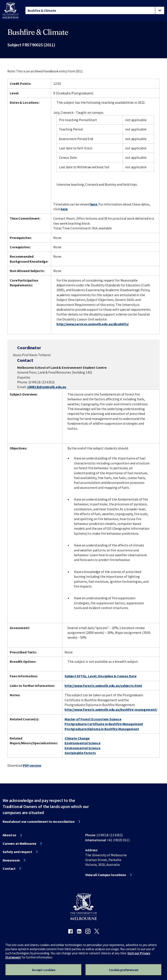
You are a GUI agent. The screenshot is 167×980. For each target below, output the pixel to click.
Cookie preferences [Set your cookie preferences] (124, 970)
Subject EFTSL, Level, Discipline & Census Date (100, 676)
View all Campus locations (106, 875)
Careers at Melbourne (19, 843)
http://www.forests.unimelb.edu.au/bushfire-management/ (111, 710)
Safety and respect (17, 852)
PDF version (32, 765)
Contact (9, 868)
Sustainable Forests (80, 753)
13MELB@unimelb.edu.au (47, 387)
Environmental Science (82, 743)
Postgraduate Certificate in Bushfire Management (104, 724)
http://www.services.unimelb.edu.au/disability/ (93, 324)
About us (9, 835)
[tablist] (95, 10)
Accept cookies (44, 970)
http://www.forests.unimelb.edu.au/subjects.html (103, 686)
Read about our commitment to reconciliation (39, 821)
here (94, 204)
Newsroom (11, 860)
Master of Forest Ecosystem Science (93, 719)
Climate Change (77, 738)
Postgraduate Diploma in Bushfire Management (102, 729)
